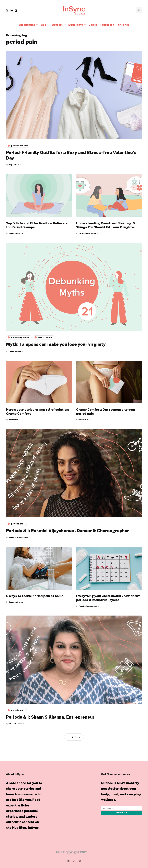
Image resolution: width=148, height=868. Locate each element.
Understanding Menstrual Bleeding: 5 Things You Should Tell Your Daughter (106, 225)
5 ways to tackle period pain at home (35, 596)
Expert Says (76, 25)
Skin (43, 25)
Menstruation (27, 25)
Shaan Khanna (16, 724)
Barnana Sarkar (16, 233)
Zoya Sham (14, 165)
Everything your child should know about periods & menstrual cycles (108, 598)
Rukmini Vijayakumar (18, 538)
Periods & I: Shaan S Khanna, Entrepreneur (50, 717)
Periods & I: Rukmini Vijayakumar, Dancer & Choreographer (68, 531)
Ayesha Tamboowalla (89, 606)
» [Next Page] (79, 737)
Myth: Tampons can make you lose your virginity (56, 344)
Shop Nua (124, 25)
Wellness (57, 25)
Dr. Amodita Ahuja (87, 233)
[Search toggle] (139, 10)
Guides (93, 25)
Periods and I (108, 25)
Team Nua (13, 420)
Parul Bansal (15, 351)
